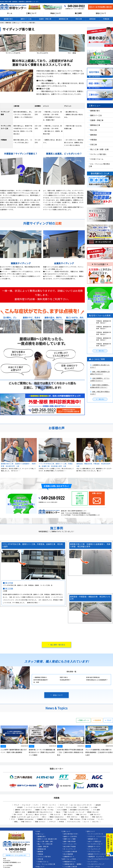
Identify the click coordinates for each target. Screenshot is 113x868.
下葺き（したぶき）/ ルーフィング (74, 812)
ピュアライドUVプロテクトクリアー (99, 859)
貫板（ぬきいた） (98, 817)
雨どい (44, 817)
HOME (38, 832)
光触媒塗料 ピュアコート (96, 857)
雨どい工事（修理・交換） (100, 149)
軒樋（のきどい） (27, 822)
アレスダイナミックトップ (96, 864)
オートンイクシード (70, 849)
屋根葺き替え (8, 19)
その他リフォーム (97, 159)
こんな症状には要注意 (70, 852)
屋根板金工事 (64, 19)
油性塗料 (98, 805)
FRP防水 (61, 822)
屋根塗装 (92, 19)
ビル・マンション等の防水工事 (99, 165)
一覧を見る (100, 351)
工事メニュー (40, 834)
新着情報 (97, 720)
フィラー (36, 805)
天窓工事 (94, 144)
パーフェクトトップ (94, 849)
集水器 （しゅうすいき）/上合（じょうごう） (25, 817)
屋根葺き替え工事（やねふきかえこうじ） (40, 812)
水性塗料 (20, 807)
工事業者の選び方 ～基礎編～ (73, 864)
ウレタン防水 (84, 807)
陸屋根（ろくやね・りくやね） (45, 810)
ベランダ (60, 807)
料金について (56, 13)
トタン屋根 (96, 810)
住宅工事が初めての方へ (71, 834)
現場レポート (83, 720)
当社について (101, 13)
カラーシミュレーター (70, 844)
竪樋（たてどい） (41, 822)
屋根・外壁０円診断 (70, 842)
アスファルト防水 (71, 807)
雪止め (58, 812)
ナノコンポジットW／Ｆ (95, 844)
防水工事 (79, 19)
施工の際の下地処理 (70, 847)
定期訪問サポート (69, 857)
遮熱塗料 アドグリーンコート (97, 854)
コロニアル (95, 822)
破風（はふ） (85, 817)
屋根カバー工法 (26, 19)
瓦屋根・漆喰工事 (45, 19)
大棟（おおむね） (62, 819)
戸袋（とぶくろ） (56, 814)
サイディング (64, 805)
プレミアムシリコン (94, 852)
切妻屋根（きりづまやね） (45, 819)
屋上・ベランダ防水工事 (45, 844)
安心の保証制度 (68, 854)
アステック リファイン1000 (97, 837)
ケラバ (13, 819)
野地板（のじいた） (93, 812)
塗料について (91, 832)
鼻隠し (16, 822)
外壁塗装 (94, 140)
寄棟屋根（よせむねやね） (26, 819)
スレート (86, 822)
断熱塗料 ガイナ (93, 839)
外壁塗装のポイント (70, 862)
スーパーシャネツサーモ (96, 834)
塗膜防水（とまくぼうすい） (24, 810)
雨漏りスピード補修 (70, 839)
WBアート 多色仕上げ (95, 842)
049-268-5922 (76, 6)
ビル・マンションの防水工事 (46, 864)
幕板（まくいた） (82, 814)
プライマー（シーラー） (49, 805)
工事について (31, 13)
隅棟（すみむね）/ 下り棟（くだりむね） (83, 819)
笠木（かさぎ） (18, 814)
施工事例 (78, 13)
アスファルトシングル (74, 822)
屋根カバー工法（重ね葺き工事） (48, 839)
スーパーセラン (93, 862)
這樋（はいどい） (96, 814)
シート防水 (94, 807)
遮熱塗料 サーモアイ (94, 847)
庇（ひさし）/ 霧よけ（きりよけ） (37, 814)
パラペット (52, 822)
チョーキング (26, 805)
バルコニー (51, 807)
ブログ (108, 720)
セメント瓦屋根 (62, 810)
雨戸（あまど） (69, 814)
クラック (16, 805)
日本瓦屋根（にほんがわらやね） (80, 810)
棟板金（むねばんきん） (57, 817)
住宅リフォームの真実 (69, 859)
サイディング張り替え (98, 154)
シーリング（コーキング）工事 (35, 807)
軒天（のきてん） (73, 817)
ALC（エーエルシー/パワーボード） (82, 805)
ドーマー (101, 819)
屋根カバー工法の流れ (70, 837)
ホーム (10, 13)
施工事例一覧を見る (58, 645)
